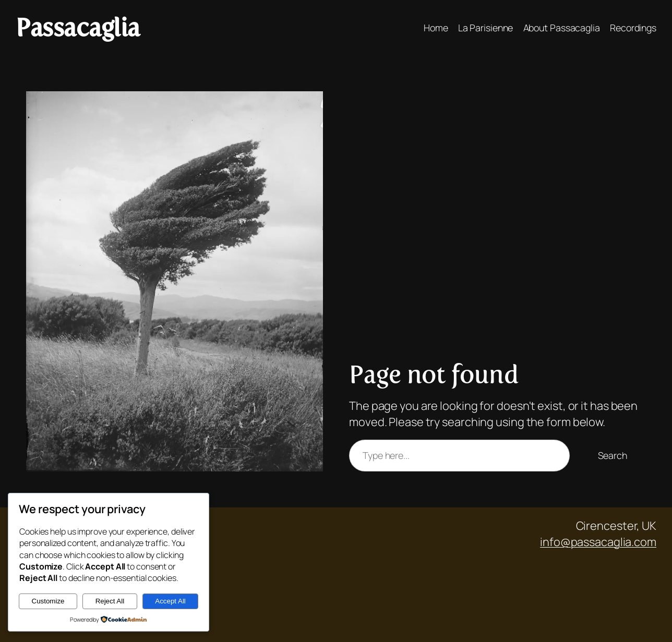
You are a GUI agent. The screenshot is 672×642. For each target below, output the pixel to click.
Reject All (110, 601)
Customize (48, 601)
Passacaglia (78, 27)
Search (613, 455)
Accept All (170, 601)
